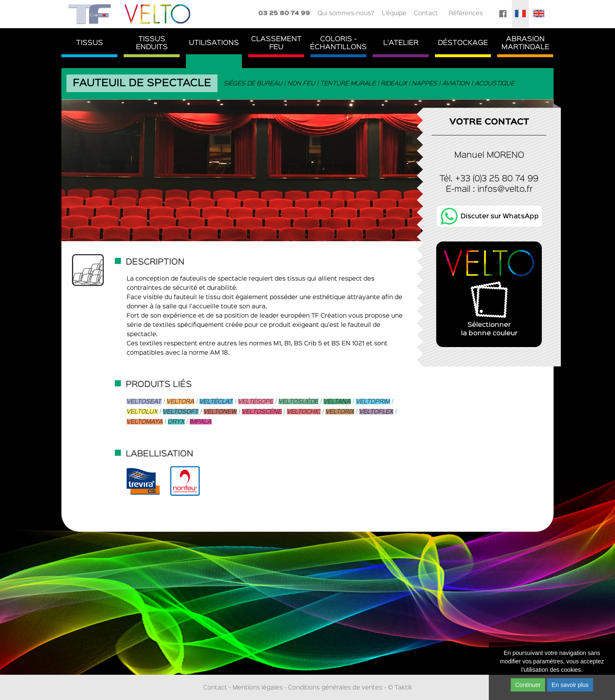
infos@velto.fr (505, 189)
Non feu (302, 84)
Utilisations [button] (214, 43)
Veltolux (142, 412)
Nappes (425, 84)
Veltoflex (376, 412)
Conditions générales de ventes (335, 688)
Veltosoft (181, 412)
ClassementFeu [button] (276, 43)
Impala (201, 422)
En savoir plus (570, 685)
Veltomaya (145, 422)
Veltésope (256, 402)
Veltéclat (216, 402)
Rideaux (394, 84)
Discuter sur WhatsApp (500, 217)
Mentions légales (258, 688)
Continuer (528, 685)
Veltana (337, 402)
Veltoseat (144, 402)
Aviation (456, 84)
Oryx (176, 422)
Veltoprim (373, 402)
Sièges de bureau (253, 84)
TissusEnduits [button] (152, 43)
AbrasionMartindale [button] (525, 43)
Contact (426, 13)
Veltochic (304, 412)
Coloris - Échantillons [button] (338, 43)
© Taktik (400, 688)
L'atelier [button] (401, 43)
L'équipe (394, 13)
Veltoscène (262, 412)
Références (466, 13)
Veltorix (340, 412)
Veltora (180, 402)
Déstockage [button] (463, 43)
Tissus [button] (90, 43)
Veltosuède (298, 402)
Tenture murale (348, 84)
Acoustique (495, 84)
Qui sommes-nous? (346, 13)
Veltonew (220, 412)
